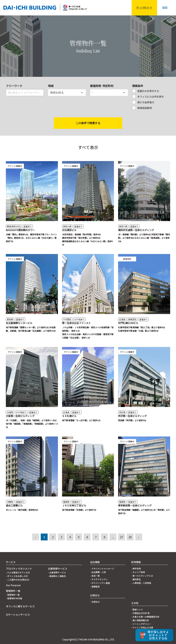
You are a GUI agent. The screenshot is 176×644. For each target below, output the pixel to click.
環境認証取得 (145, 108)
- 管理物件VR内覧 (14, 598)
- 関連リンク (137, 609)
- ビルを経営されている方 (18, 572)
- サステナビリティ (99, 579)
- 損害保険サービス (57, 572)
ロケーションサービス (18, 615)
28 (130, 537)
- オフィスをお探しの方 (17, 576)
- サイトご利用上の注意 (142, 627)
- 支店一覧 (95, 576)
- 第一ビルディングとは (142, 576)
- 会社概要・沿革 (98, 572)
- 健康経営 (95, 586)
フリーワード (14, 86)
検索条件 (138, 86)
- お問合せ (95, 602)
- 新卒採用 (136, 568)
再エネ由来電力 (146, 102)
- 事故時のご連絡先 (57, 576)
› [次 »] (139, 537)
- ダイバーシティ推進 (100, 583)
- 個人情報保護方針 (140, 620)
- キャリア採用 (138, 572)
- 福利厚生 (136, 579)
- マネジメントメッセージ (102, 568)
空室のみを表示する (148, 91)
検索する (88, 123)
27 (122, 537)
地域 (51, 86)
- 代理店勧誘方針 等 (140, 613)
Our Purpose (13, 585)
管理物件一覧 (13, 591)
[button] (165, 8)
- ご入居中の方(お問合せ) (18, 580)
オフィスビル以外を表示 (151, 97)
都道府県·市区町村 (102, 86)
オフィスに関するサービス (20, 606)
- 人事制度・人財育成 (141, 583)
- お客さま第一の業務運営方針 (145, 617)
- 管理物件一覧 (13, 595)
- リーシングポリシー (141, 624)
